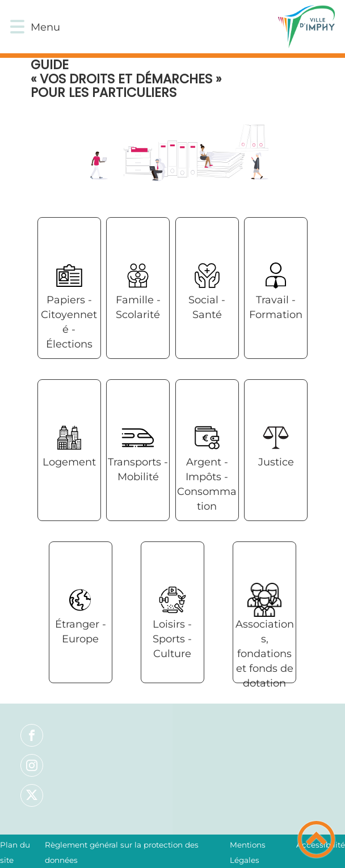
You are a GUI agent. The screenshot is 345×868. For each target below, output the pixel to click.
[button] (17, 27)
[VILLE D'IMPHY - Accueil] (196, 27)
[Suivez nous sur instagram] (32, 765)
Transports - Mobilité (138, 469)
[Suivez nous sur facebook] (32, 735)
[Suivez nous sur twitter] (32, 795)
